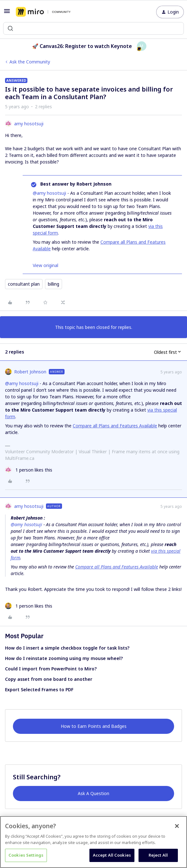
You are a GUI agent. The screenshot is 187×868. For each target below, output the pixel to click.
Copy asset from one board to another (49, 679)
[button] (7, 13)
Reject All (158, 855)
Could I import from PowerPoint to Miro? (51, 669)
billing (54, 284)
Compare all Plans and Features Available (115, 426)
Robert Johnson (30, 372)
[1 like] (29, 470)
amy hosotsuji (29, 124)
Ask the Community (30, 62)
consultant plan (24, 284)
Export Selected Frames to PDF (39, 690)
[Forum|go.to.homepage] (43, 12)
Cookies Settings (26, 855)
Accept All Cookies (112, 855)
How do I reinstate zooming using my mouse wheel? (64, 658)
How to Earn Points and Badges (94, 726)
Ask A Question (93, 793)
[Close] (177, 826)
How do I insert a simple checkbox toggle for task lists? (67, 648)
